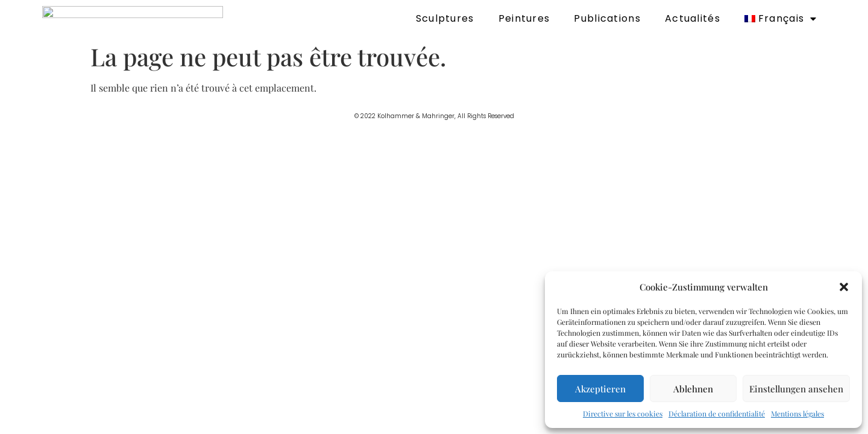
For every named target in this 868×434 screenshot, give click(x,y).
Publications (607, 18)
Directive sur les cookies (623, 414)
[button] (844, 287)
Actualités (693, 18)
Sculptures (445, 18)
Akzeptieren (600, 389)
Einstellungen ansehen (796, 389)
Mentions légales (797, 414)
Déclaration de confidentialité (717, 414)
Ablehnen (693, 389)
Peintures (524, 18)
